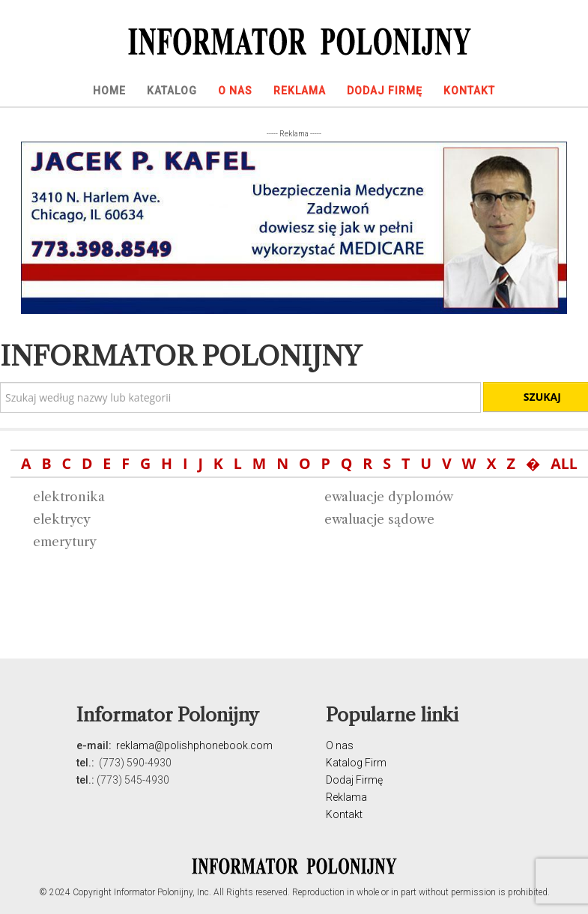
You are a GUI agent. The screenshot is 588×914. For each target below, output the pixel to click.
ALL (564, 463)
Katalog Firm (356, 763)
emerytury (65, 542)
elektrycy (62, 519)
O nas (340, 745)
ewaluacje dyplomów (389, 497)
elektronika (69, 497)
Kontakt (344, 814)
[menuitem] (109, 90)
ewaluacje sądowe (379, 519)
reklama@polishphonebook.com (194, 745)
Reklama (346, 797)
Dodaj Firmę (354, 780)
